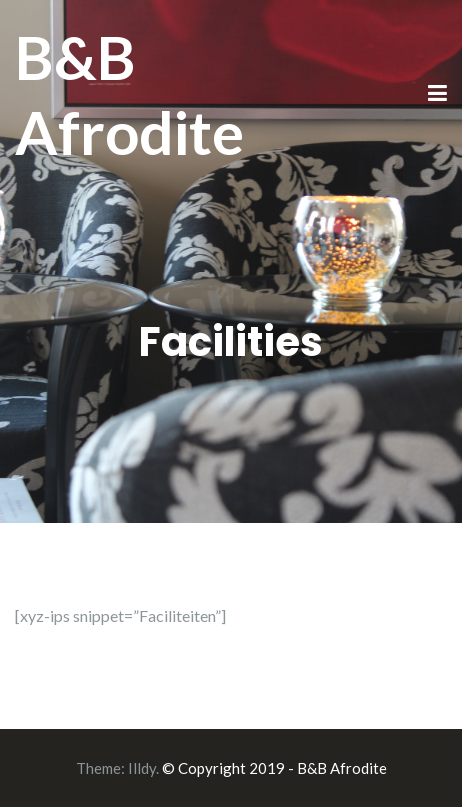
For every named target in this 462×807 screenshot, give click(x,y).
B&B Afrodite (129, 94)
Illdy (142, 768)
